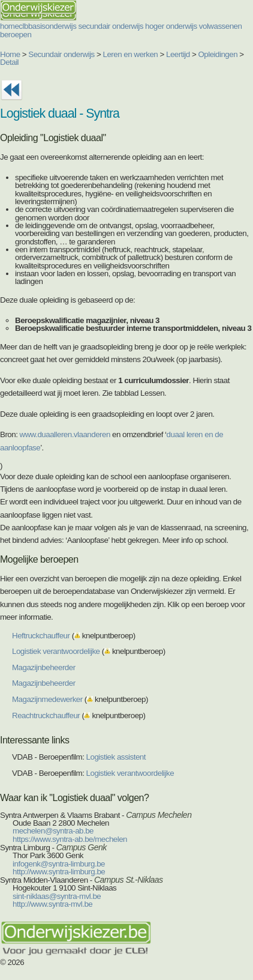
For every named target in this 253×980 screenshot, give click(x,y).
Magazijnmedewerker (47, 699)
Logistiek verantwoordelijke (56, 651)
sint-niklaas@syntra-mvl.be (57, 896)
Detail (9, 62)
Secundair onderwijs (61, 54)
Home (10, 54)
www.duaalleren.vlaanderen (65, 434)
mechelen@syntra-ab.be (53, 831)
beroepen (16, 35)
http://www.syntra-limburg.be (59, 872)
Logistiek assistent (116, 757)
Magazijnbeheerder (44, 667)
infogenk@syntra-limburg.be (59, 864)
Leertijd (178, 54)
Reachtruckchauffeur (46, 715)
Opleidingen (218, 54)
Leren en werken (131, 54)
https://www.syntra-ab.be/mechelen (70, 839)
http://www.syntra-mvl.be (52, 904)
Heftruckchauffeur (41, 636)
